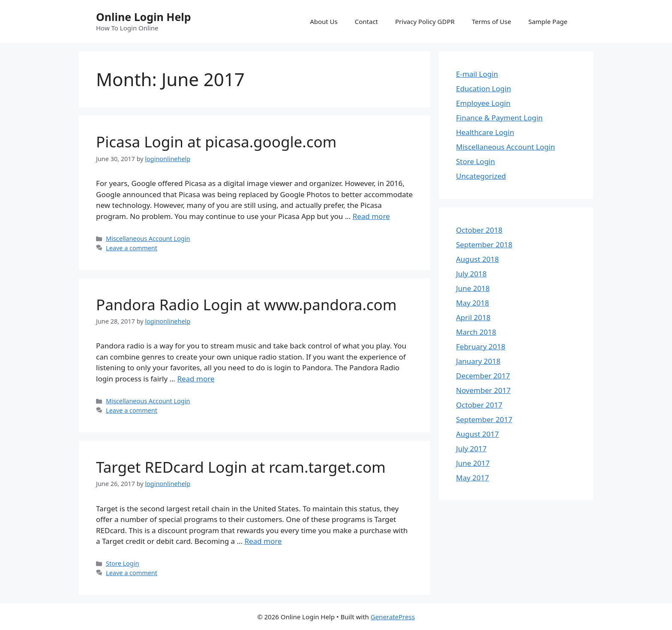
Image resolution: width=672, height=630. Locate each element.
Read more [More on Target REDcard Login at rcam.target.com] (263, 541)
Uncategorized (481, 176)
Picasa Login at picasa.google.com (216, 142)
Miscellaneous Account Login (148, 238)
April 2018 (473, 317)
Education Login (483, 88)
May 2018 (472, 303)
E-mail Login (477, 74)
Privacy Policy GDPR (425, 21)
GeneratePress (393, 617)
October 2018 (479, 230)
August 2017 (477, 434)
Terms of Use (492, 21)
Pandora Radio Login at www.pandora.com (246, 304)
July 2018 (471, 274)
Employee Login (483, 103)
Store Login (122, 563)
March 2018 (476, 332)
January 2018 (478, 361)
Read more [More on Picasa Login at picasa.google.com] (371, 216)
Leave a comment (132, 248)
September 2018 (484, 244)
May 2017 (472, 478)
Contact (366, 21)
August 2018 (477, 259)
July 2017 (471, 448)
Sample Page (548, 21)
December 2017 (483, 376)
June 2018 (473, 288)
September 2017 (484, 419)
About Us (324, 21)
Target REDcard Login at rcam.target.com (241, 467)
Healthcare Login (485, 132)
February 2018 (481, 346)
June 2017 (473, 463)
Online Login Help (144, 17)
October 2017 (479, 405)
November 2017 (483, 390)
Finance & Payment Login (499, 118)
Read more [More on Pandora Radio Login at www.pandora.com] (196, 379)
